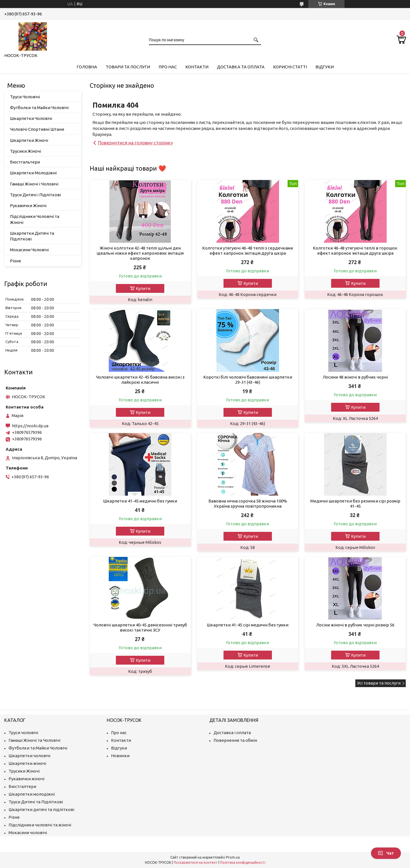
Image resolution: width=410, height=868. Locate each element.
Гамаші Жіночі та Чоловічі (34, 740)
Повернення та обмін (235, 740)
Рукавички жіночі (26, 779)
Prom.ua (233, 857)
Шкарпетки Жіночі (29, 140)
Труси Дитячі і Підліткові (35, 195)
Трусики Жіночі (25, 151)
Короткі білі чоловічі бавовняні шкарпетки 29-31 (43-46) (248, 380)
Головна (87, 67)
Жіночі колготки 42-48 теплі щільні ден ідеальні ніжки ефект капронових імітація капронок (140, 253)
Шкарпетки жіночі (27, 763)
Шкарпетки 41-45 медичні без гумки (140, 501)
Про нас (168, 67)
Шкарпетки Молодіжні (33, 173)
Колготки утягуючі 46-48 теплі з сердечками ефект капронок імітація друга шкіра (248, 251)
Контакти (197, 67)
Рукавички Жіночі (28, 206)
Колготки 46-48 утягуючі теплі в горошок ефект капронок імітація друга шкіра (355, 251)
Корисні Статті (290, 67)
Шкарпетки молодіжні (32, 794)
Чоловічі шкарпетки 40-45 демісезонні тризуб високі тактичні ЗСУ (140, 627)
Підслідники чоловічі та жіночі (40, 825)
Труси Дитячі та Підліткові (36, 802)
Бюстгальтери (25, 162)
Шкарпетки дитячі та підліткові (41, 809)
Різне (16, 261)
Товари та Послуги (128, 67)
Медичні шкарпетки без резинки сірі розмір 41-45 (355, 504)
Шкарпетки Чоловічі (31, 118)
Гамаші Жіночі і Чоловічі (34, 184)
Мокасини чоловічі (28, 833)
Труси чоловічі (23, 733)
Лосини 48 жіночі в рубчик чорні (355, 377)
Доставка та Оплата (241, 67)
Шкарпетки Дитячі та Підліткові (32, 236)
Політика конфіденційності (243, 862)
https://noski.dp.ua (30, 426)
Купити (143, 288)
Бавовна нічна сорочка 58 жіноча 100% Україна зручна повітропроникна (248, 504)
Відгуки (325, 67)
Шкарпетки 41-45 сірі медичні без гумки (248, 625)
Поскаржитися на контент (196, 862)
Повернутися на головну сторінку (135, 143)
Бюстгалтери (22, 786)
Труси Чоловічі (25, 97)
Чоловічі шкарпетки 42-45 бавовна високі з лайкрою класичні (140, 380)
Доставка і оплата (232, 733)
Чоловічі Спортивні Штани (37, 129)
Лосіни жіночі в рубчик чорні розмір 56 (355, 625)
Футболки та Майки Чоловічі (39, 108)
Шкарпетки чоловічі (29, 756)
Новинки (120, 756)
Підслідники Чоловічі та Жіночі (35, 219)
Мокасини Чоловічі (29, 250)
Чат (386, 853)
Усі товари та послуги (379, 683)
